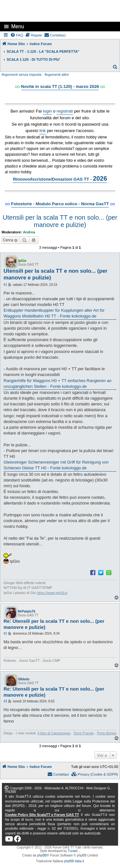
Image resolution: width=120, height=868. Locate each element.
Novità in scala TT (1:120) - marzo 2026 (60, 86)
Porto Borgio (107, 733)
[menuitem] (17, 35)
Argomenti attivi (57, 74)
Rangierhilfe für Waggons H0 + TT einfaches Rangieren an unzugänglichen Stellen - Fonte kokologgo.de (58, 383)
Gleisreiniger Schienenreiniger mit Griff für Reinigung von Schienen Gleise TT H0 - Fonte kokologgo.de (56, 465)
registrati (65, 111)
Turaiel (73, 851)
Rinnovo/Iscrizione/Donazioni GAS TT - (60, 178)
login (47, 111)
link (43, 131)
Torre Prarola (84, 733)
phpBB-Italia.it (74, 861)
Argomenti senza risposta (21, 74)
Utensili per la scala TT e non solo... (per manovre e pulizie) (60, 221)
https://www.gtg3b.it (52, 593)
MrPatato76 (27, 611)
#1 (5, 285)
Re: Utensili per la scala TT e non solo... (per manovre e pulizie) (54, 624)
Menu (18, 26)
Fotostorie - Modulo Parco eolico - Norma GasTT (60, 204)
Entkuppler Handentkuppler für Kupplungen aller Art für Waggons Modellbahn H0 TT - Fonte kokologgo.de (54, 313)
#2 (5, 633)
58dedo (24, 679)
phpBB (42, 855)
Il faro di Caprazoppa (54, 733)
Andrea (29, 232)
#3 (5, 701)
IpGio (22, 261)
